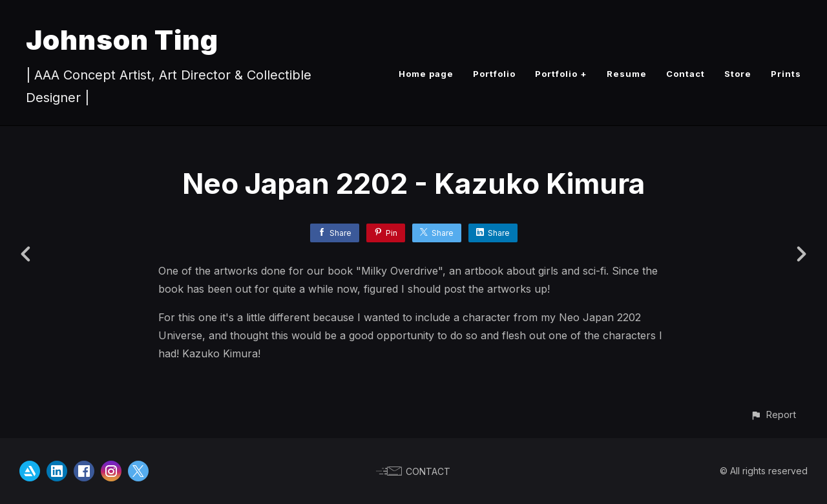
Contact (686, 74)
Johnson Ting (122, 40)
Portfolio (494, 74)
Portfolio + (561, 74)
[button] (773, 415)
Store (738, 74)
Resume (627, 74)
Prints (786, 74)
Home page (426, 74)
